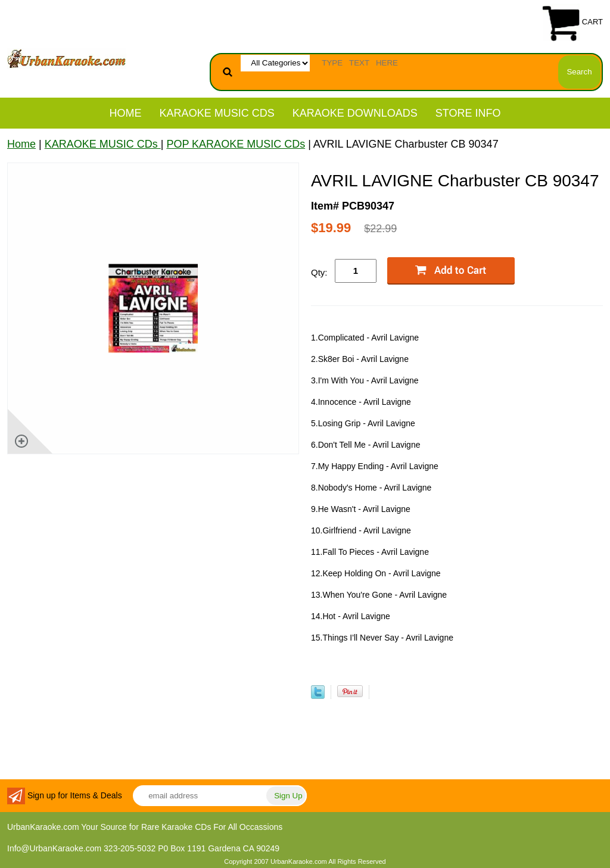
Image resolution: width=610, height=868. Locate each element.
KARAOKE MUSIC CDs (217, 113)
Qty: (319, 272)
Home (126, 113)
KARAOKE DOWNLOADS (355, 113)
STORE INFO (468, 113)
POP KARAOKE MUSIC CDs (236, 144)
